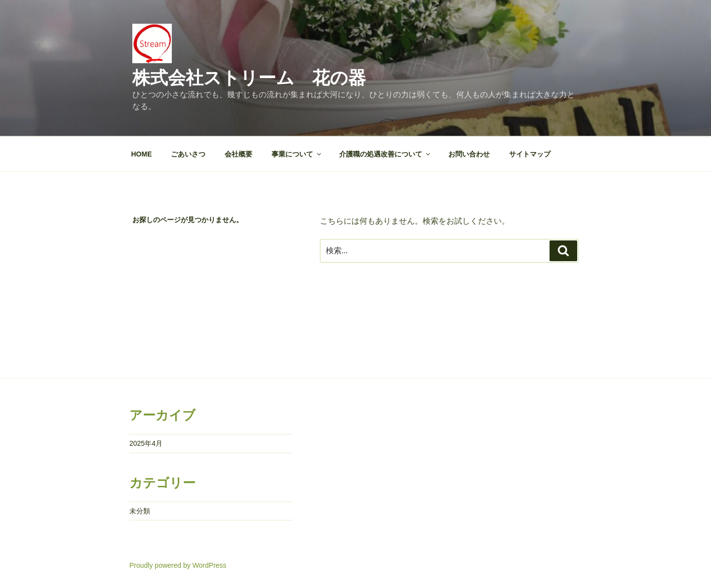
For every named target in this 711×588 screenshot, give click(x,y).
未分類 (140, 511)
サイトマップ (530, 154)
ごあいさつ (188, 154)
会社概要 (238, 154)
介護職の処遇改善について (385, 154)
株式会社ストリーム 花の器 (249, 78)
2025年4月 (146, 443)
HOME (142, 154)
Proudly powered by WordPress (178, 565)
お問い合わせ (469, 154)
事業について (297, 154)
